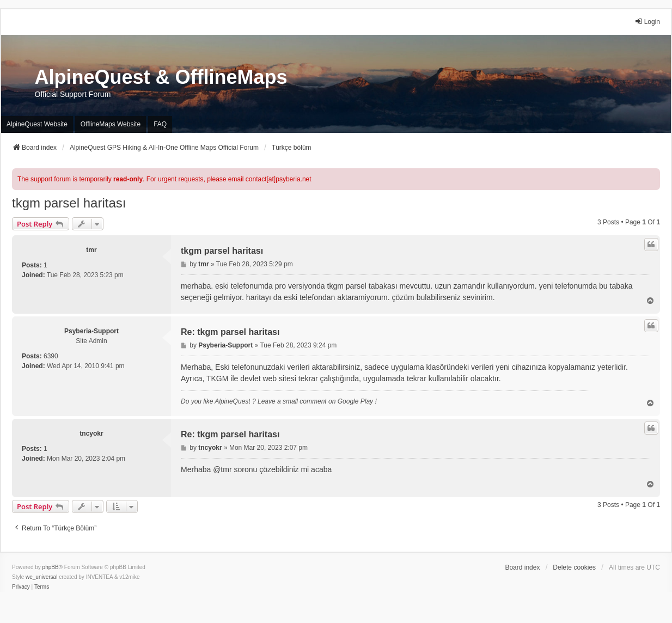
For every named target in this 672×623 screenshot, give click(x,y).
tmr (91, 250)
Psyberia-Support (91, 331)
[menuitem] (21, 587)
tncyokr (91, 433)
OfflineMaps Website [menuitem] (111, 124)
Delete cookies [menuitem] (574, 567)
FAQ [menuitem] (160, 124)
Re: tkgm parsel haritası (230, 332)
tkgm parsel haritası (69, 203)
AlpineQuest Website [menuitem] (37, 124)
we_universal (41, 577)
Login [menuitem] (647, 22)
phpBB (51, 567)
